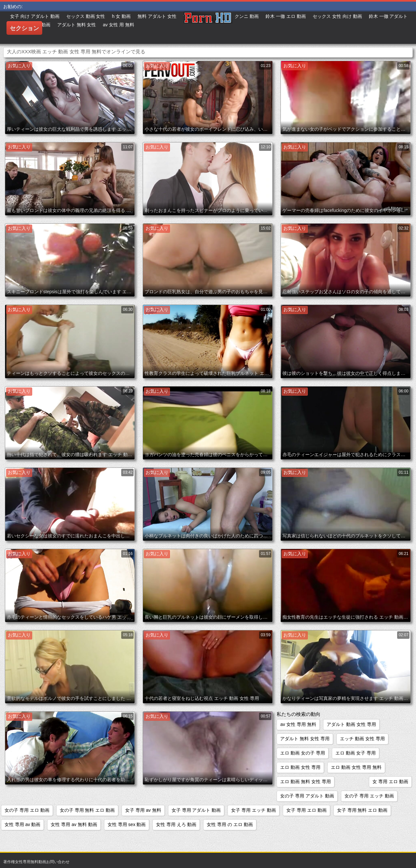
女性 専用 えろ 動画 (176, 824)
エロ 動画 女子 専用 (356, 753)
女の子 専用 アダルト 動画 (307, 796)
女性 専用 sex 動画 (127, 824)
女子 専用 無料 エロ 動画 (362, 810)
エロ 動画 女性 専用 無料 (356, 767)
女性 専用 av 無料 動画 (74, 824)
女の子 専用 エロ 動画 (27, 810)
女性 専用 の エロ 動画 (230, 824)
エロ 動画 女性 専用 (300, 767)
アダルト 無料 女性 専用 (305, 739)
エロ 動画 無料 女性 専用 (305, 782)
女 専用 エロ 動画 (390, 782)
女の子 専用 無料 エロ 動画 (87, 810)
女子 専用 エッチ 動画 (253, 810)
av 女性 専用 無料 (298, 724)
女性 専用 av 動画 (22, 824)
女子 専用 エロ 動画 (306, 810)
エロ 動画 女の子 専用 (303, 753)
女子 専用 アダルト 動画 (196, 810)
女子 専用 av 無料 (143, 810)
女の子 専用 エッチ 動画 (369, 796)
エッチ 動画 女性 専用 (362, 739)
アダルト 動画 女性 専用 (351, 724)
